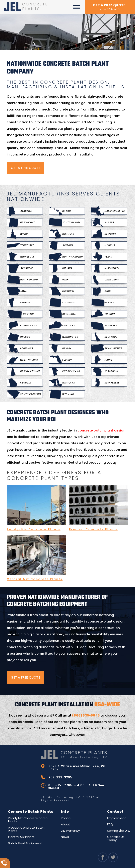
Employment (117, 817)
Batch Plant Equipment (25, 843)
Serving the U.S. (118, 830)
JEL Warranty (70, 830)
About (65, 824)
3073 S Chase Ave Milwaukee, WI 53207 (74, 768)
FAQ (110, 824)
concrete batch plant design (102, 430)
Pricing (66, 817)
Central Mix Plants (21, 836)
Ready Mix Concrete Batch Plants (28, 819)
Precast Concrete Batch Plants (26, 829)
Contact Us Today (116, 838)
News (65, 836)
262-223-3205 (59, 777)
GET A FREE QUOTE (25, 168)
